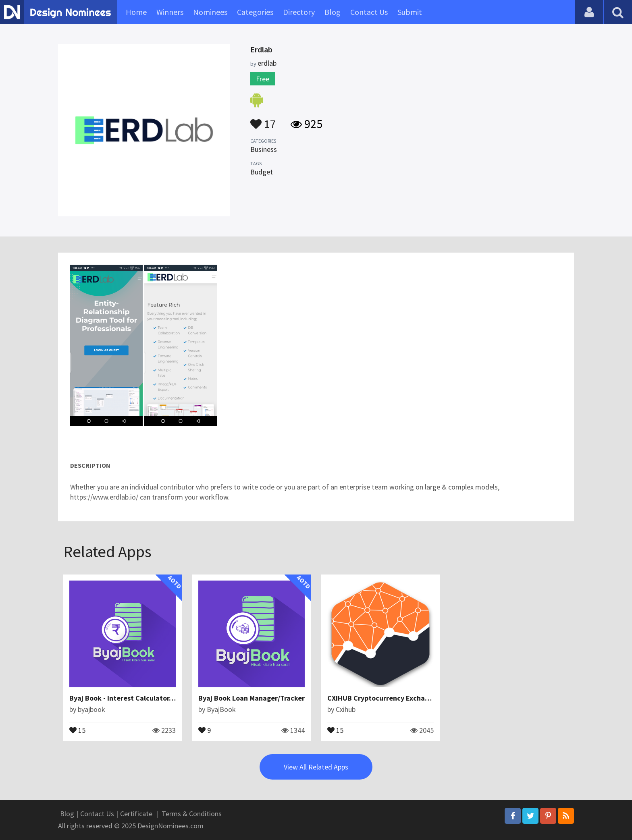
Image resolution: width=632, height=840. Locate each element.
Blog (333, 12)
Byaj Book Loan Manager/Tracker (252, 698)
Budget (262, 172)
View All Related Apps (316, 767)
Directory (299, 12)
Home (136, 12)
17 (263, 120)
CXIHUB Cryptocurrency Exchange (382, 698)
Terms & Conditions (192, 814)
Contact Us (369, 12)
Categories (255, 12)
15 (77, 730)
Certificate (136, 814)
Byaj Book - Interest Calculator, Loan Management (151, 698)
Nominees (210, 12)
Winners (170, 12)
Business (264, 149)
